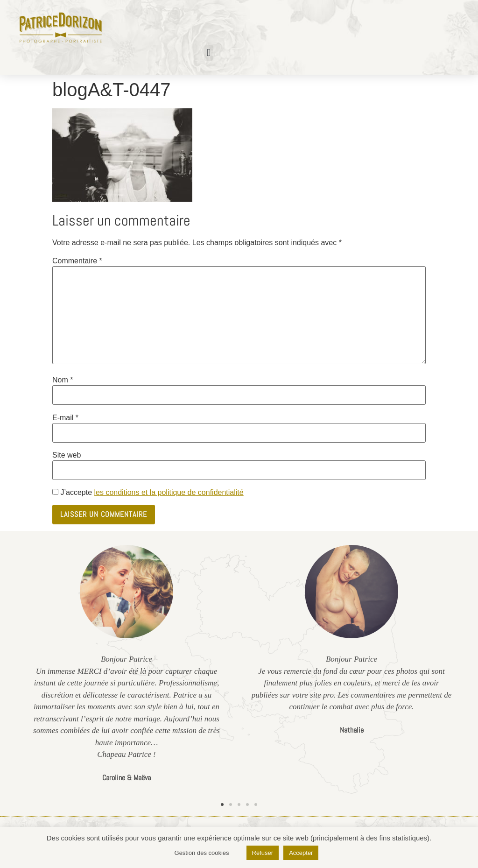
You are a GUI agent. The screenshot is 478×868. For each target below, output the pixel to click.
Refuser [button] (263, 853)
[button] (209, 53)
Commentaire (77, 261)
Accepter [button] (301, 853)
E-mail (65, 418)
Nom (63, 380)
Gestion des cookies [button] (202, 853)
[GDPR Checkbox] (55, 492)
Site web (67, 455)
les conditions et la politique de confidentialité (169, 492)
